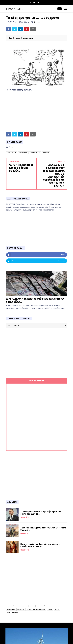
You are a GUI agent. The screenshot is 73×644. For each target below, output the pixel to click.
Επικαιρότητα (12, 153)
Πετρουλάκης (23, 153)
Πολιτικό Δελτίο (35, 153)
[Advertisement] (37, 111)
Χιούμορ (37, 22)
